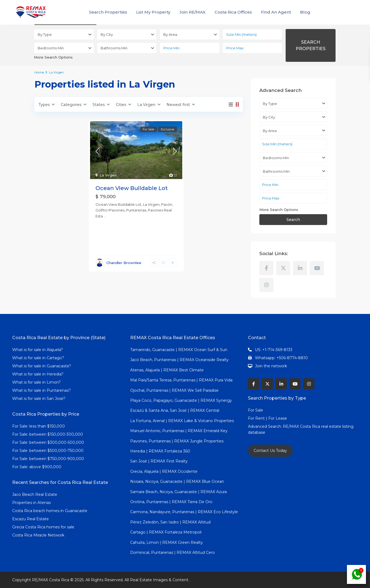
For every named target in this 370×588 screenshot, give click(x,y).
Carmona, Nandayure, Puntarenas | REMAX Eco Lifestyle (184, 512)
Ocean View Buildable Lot (132, 188)
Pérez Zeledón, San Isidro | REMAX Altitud (170, 522)
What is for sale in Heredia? (38, 374)
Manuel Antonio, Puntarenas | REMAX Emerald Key (179, 431)
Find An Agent (276, 12)
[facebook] (266, 268)
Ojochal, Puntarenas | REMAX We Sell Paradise (174, 390)
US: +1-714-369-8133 (274, 350)
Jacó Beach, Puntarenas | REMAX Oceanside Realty (179, 360)
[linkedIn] (300, 268)
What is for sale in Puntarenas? (42, 390)
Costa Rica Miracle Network (38, 535)
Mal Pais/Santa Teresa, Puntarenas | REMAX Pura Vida (181, 380)
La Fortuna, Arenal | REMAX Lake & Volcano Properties (182, 421)
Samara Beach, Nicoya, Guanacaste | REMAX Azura (178, 492)
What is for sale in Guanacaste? (42, 366)
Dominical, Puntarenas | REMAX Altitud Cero (173, 552)
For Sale (256, 410)
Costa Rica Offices (233, 12)
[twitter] (283, 268)
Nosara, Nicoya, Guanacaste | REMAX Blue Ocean (177, 481)
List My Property (153, 12)
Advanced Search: (265, 426)
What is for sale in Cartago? (38, 358)
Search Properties (108, 12)
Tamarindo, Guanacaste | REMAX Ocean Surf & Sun (179, 350)
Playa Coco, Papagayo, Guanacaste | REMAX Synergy (181, 400)
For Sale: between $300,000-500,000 (48, 442)
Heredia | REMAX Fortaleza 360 (160, 451)
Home (39, 72)
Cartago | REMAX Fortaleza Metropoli (166, 532)
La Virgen (108, 175)
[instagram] (266, 285)
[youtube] (317, 268)
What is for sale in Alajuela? (38, 350)
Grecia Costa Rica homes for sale (43, 527)
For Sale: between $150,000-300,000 (48, 434)
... (105, 216)
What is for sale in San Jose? (39, 399)
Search (293, 220)
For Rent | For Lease (267, 418)
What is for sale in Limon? (36, 382)
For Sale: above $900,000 (37, 467)
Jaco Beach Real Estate (35, 494)
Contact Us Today (270, 451)
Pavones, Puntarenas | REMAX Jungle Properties (177, 441)
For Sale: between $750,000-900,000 (48, 459)
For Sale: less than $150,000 (39, 426)
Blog (305, 12)
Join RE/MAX (192, 12)
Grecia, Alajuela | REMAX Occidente (164, 471)
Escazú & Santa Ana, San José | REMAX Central (175, 410)
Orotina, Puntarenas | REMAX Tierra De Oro (171, 502)
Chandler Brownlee (124, 263)
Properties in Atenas (31, 503)
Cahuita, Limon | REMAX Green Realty (167, 542)
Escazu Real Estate (31, 519)
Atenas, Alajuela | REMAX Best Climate (167, 370)
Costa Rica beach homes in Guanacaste (50, 511)
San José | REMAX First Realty (159, 461)
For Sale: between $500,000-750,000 (48, 451)
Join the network (271, 366)
